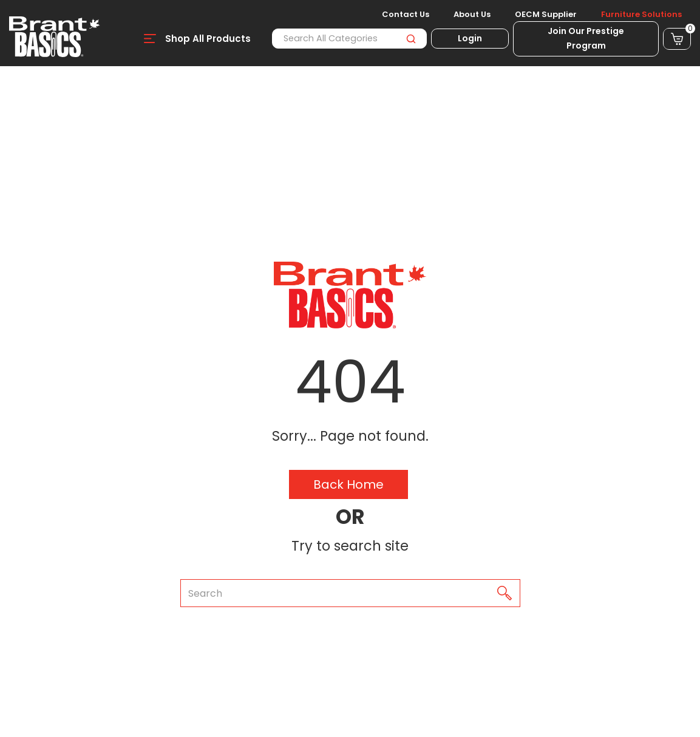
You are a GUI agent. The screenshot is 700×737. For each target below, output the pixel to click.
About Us (472, 15)
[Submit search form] (411, 39)
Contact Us (406, 15)
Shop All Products (208, 39)
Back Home (348, 484)
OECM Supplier (546, 15)
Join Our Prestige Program (586, 38)
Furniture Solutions (641, 15)
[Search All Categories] (349, 39)
